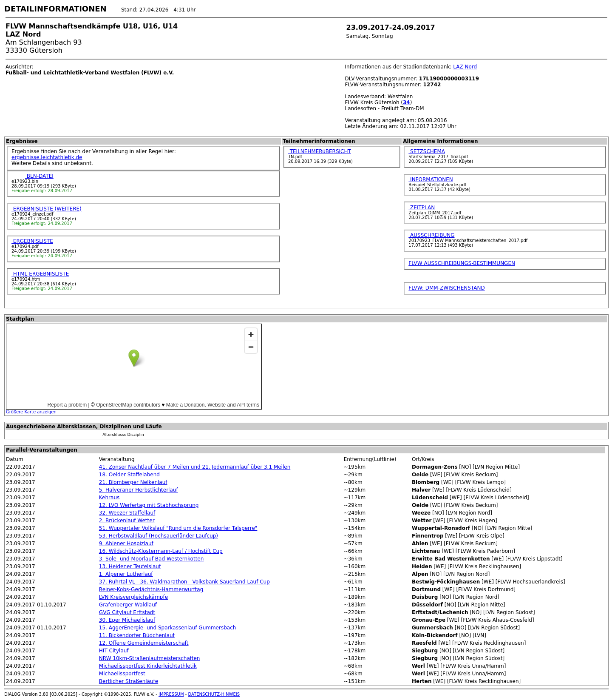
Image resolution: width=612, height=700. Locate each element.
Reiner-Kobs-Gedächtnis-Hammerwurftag (151, 589)
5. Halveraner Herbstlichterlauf (139, 490)
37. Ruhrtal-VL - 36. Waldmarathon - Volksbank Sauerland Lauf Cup (184, 582)
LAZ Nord (465, 67)
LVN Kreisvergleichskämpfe (133, 597)
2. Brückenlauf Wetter (127, 521)
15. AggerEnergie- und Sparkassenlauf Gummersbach (168, 628)
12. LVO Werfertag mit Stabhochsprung (149, 505)
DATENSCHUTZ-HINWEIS (214, 694)
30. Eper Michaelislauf (127, 620)
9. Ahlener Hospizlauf (126, 543)
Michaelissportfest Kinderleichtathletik (148, 666)
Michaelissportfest (122, 674)
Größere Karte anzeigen (31, 412)
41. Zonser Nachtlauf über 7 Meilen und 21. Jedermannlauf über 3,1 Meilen (195, 467)
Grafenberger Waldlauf (128, 605)
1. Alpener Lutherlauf (126, 574)
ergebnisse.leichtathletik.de (47, 157)
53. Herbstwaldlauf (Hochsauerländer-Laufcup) (159, 536)
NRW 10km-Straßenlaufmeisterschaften (150, 658)
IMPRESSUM (171, 694)
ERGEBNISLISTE (32, 241)
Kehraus (109, 498)
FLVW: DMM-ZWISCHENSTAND (446, 288)
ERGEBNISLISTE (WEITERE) (47, 209)
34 (407, 102)
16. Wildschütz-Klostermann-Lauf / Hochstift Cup (161, 551)
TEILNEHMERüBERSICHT (320, 151)
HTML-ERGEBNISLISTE (40, 274)
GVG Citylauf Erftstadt (127, 612)
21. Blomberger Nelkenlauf (133, 482)
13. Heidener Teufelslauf (130, 566)
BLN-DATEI (39, 176)
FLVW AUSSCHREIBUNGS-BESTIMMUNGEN (462, 263)
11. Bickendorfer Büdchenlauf (137, 635)
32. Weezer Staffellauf (127, 513)
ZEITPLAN (422, 208)
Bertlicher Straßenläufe (129, 681)
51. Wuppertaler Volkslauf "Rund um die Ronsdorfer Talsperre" (178, 528)
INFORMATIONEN (431, 179)
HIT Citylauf (114, 651)
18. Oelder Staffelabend (129, 475)
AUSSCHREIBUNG (431, 235)
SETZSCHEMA (427, 151)
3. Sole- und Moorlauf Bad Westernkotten (152, 559)
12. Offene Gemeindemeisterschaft (144, 643)
